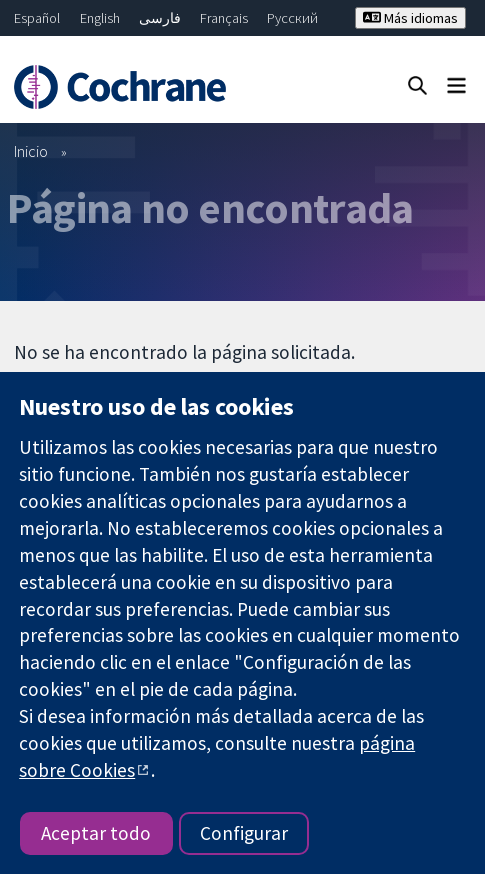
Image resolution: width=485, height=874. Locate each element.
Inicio (31, 151)
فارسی (160, 18)
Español (37, 18)
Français (224, 18)
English (100, 18)
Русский (292, 18)
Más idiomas (410, 18)
